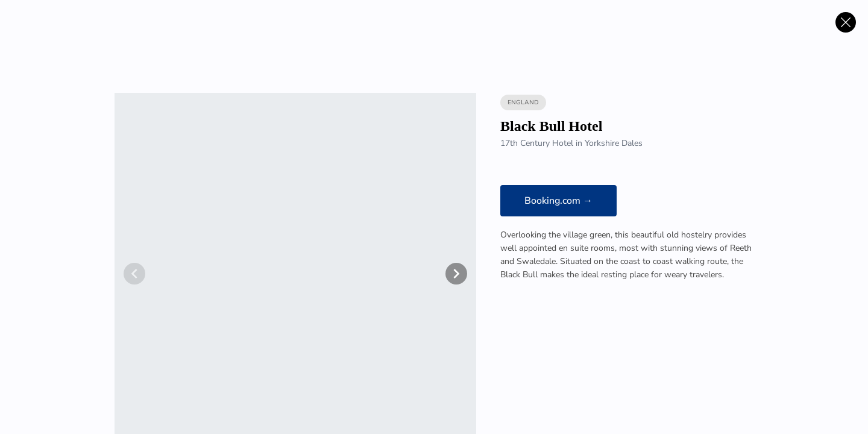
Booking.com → (558, 201)
